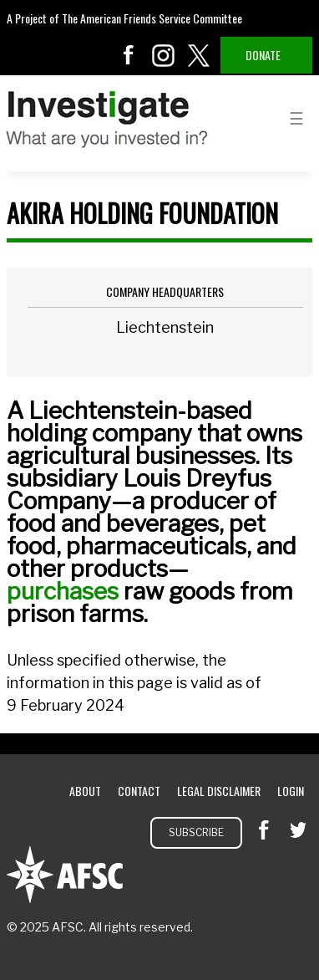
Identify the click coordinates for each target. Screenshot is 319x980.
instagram (164, 55)
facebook (129, 55)
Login (291, 791)
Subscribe (196, 832)
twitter (199, 55)
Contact (139, 791)
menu (296, 117)
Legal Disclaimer (219, 791)
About (85, 791)
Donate (263, 55)
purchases (63, 591)
